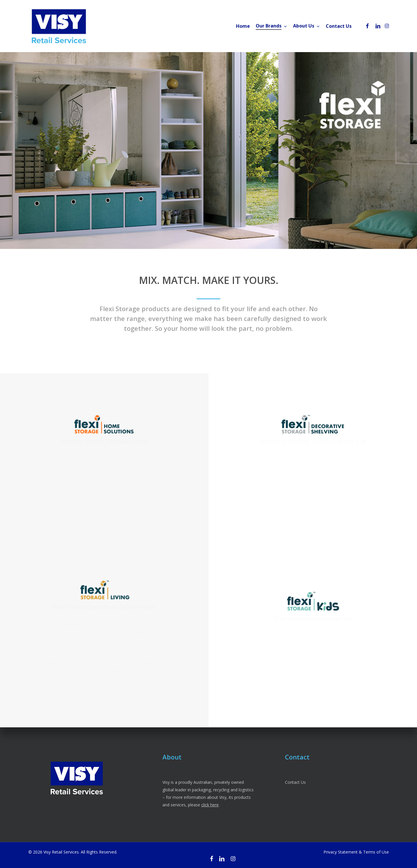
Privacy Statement (341, 852)
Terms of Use (376, 852)
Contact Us (295, 782)
